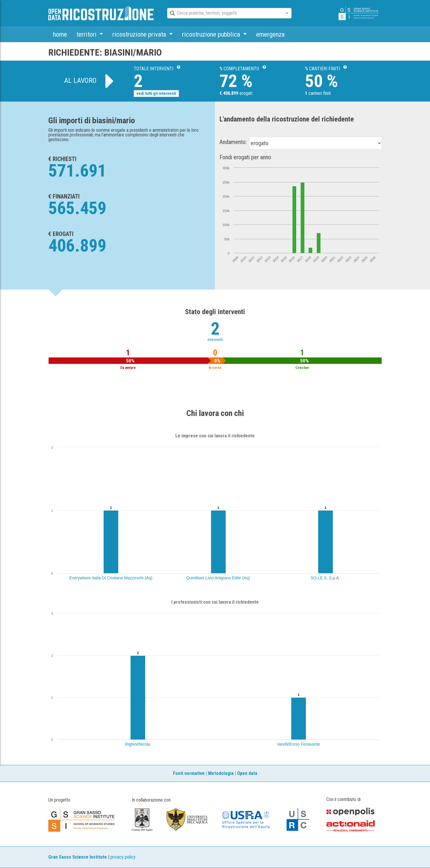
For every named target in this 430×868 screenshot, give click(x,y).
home (60, 34)
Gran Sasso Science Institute (78, 857)
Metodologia (221, 773)
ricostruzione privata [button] (140, 34)
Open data (247, 773)
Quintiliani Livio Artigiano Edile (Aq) (218, 578)
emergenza (270, 34)
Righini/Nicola (138, 744)
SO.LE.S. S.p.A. (325, 578)
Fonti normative (189, 773)
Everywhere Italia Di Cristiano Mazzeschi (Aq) (111, 578)
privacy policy (123, 857)
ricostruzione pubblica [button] (212, 34)
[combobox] (224, 13)
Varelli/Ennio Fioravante (299, 744)
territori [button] (87, 34)
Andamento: (233, 142)
